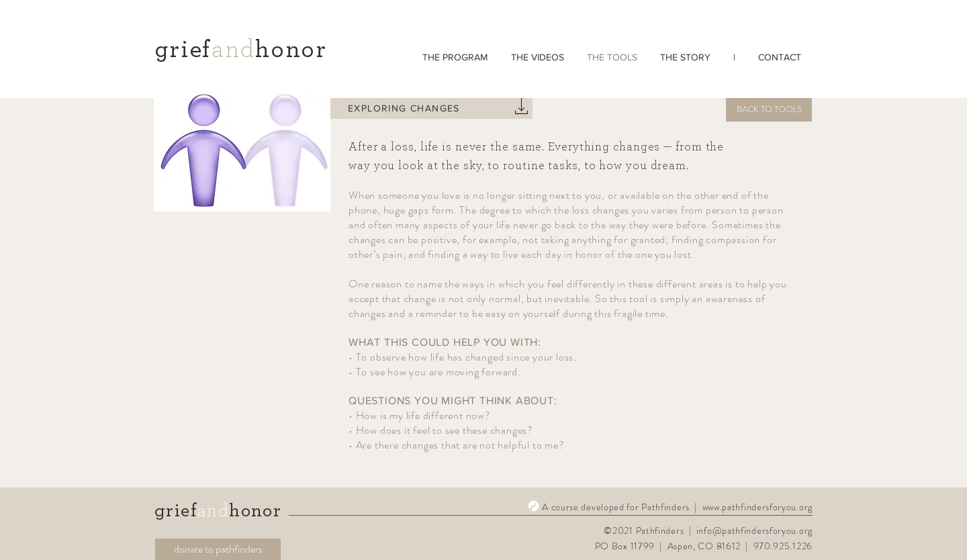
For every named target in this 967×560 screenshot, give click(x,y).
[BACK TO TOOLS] (769, 110)
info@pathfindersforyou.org (754, 530)
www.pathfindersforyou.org (758, 507)
